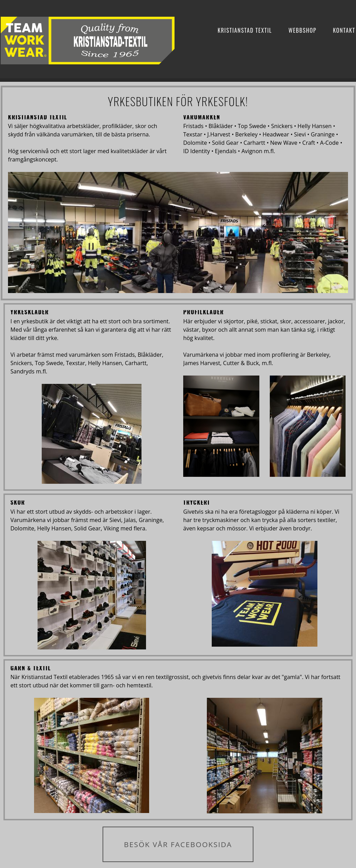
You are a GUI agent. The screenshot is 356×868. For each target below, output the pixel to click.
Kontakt (344, 30)
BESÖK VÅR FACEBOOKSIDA (178, 844)
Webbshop (303, 30)
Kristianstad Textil (245, 30)
